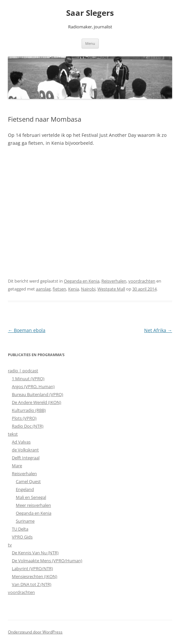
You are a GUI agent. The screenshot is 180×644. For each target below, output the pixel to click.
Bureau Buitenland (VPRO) (38, 394)
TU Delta (20, 529)
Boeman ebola (27, 330)
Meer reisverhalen (33, 505)
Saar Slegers (90, 13)
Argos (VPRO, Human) (33, 386)
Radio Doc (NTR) (28, 426)
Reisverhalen (114, 281)
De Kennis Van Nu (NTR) (35, 553)
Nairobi (88, 289)
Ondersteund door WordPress (35, 632)
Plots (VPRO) (24, 418)
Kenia (74, 289)
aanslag (43, 289)
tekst (13, 434)
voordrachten (142, 281)
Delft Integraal (26, 458)
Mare (17, 466)
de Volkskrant (25, 450)
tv (10, 545)
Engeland (25, 489)
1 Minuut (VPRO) (28, 379)
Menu (90, 43)
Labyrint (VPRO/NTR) (32, 568)
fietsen (59, 289)
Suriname (25, 521)
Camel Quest (28, 481)
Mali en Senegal (31, 497)
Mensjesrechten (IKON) (35, 576)
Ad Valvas (21, 442)
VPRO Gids (22, 537)
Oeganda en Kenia (82, 281)
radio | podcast (23, 371)
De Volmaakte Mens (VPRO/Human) (47, 561)
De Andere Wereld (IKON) (37, 402)
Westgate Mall (111, 289)
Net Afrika (158, 330)
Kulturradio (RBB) (29, 410)
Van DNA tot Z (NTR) (32, 584)
